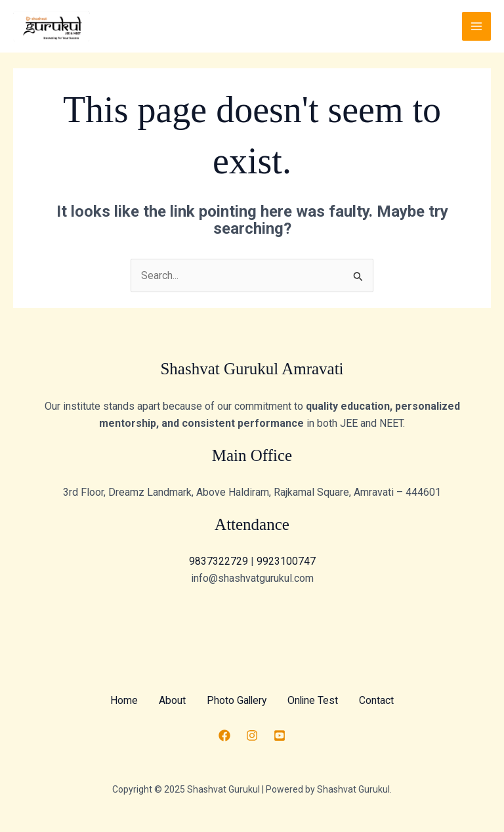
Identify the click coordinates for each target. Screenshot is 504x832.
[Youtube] (280, 735)
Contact (378, 700)
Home (123, 700)
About (171, 700)
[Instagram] (252, 735)
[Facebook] (224, 735)
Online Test (314, 700)
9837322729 (220, 562)
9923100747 (286, 562)
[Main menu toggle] (476, 26)
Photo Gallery (236, 700)
